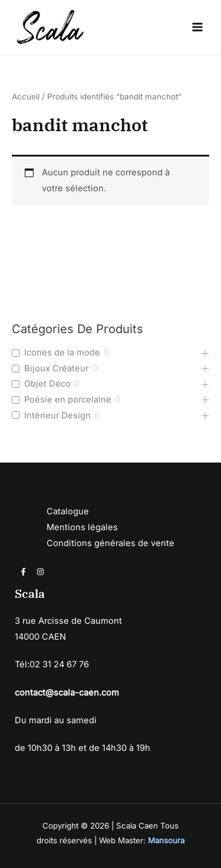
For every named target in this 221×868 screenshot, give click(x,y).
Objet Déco (47, 384)
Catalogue (68, 511)
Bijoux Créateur (56, 368)
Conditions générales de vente (111, 543)
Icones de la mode (62, 352)
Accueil (26, 97)
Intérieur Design (57, 415)
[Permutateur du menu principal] (197, 27)
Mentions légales (82, 527)
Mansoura (166, 840)
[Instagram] (40, 572)
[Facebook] (23, 572)
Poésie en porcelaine (68, 400)
